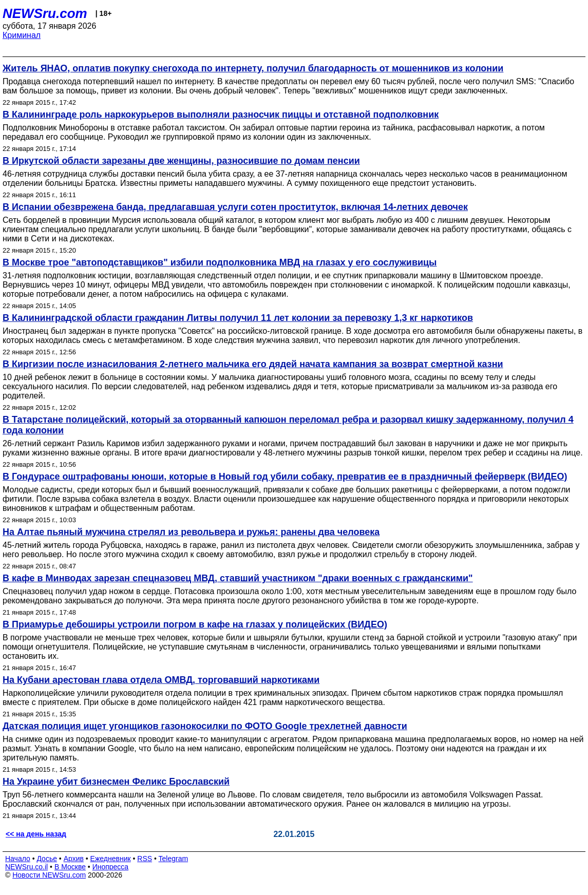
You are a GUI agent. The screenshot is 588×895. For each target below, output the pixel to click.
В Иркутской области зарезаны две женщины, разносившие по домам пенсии (181, 161)
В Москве (70, 867)
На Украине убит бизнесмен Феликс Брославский (116, 782)
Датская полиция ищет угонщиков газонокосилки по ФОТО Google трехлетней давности (205, 726)
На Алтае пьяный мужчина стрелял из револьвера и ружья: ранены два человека (191, 532)
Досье (47, 859)
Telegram (174, 859)
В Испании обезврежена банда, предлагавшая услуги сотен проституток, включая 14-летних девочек (235, 207)
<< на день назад (36, 834)
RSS (145, 859)
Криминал (22, 35)
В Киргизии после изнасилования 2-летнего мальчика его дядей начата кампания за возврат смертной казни (253, 364)
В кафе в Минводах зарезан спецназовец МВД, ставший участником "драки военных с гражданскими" (238, 578)
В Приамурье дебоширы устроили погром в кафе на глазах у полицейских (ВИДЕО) (195, 624)
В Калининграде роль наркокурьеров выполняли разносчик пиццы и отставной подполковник (221, 115)
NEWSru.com (45, 13)
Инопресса (111, 867)
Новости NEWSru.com (49, 875)
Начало (18, 859)
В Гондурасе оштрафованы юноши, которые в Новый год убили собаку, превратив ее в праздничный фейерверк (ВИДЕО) (285, 477)
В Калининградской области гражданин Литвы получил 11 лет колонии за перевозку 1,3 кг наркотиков (238, 318)
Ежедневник (111, 859)
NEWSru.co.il (26, 867)
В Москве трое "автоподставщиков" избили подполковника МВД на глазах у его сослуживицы (220, 262)
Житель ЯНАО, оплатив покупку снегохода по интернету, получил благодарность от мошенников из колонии (253, 68)
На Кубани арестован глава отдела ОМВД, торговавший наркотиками (161, 680)
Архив (74, 859)
